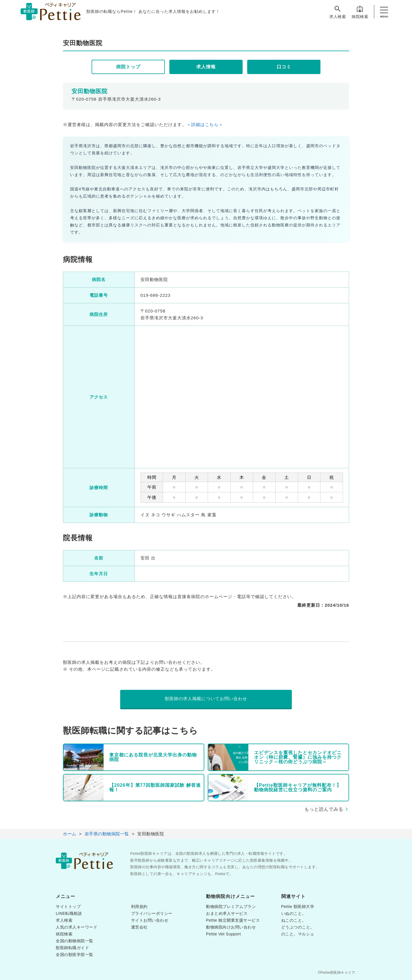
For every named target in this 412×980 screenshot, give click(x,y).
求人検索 (338, 12)
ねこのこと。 (294, 920)
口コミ (284, 67)
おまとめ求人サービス (227, 913)
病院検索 (360, 12)
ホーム (70, 834)
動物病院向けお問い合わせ (231, 927)
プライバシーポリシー (152, 913)
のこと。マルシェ (298, 934)
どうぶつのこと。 (298, 927)
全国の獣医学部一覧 (75, 955)
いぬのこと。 (294, 913)
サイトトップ (68, 907)
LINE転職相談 (69, 913)
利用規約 (139, 907)
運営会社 (139, 927)
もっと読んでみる (324, 809)
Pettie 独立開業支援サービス (233, 920)
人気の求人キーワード (77, 927)
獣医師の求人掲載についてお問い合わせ (206, 699)
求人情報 (206, 67)
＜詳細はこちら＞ (205, 125)
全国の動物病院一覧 (75, 941)
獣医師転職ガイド (72, 948)
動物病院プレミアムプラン (231, 907)
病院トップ (128, 67)
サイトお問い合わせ (150, 920)
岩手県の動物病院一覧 (107, 834)
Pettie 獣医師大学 (298, 907)
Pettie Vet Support (223, 934)
